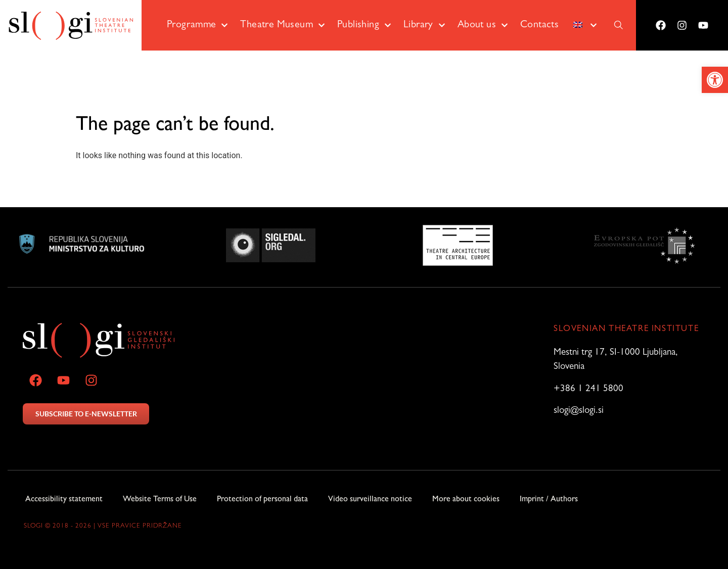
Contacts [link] (539, 25)
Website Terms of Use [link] (160, 500)
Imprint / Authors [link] (549, 500)
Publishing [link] (364, 25)
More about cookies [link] (466, 500)
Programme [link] (198, 25)
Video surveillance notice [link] (370, 500)
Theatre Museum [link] (283, 25)
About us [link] (483, 25)
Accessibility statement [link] (64, 500)
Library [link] (424, 25)
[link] (715, 80)
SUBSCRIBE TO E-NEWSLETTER (86, 414)
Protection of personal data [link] (262, 500)
